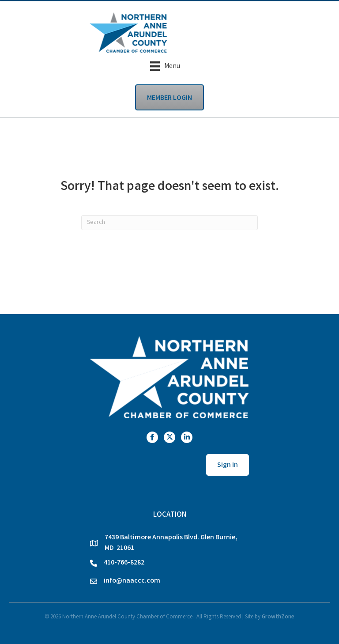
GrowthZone (278, 617)
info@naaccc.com (132, 581)
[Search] (169, 223)
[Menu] (165, 66)
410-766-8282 (124, 563)
